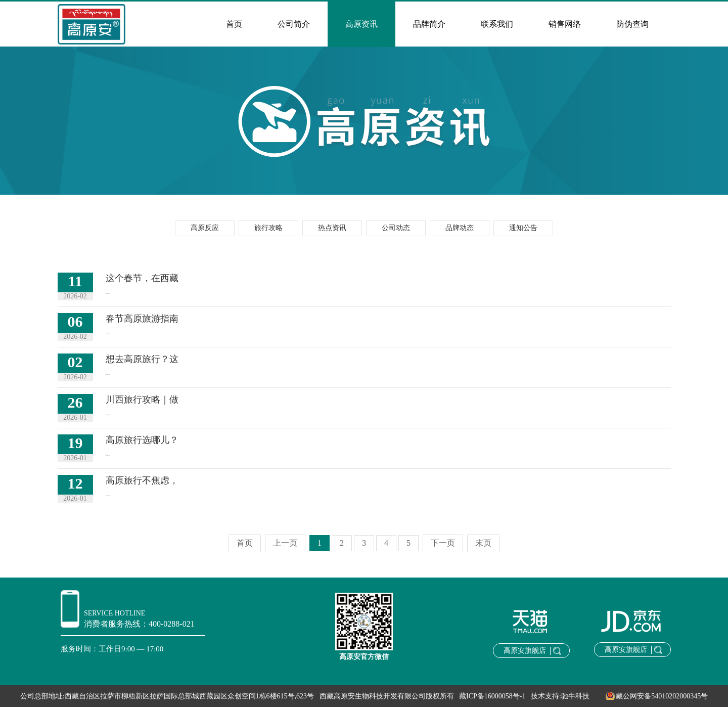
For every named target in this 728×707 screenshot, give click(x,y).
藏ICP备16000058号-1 (492, 696)
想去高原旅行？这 (142, 359)
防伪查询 (632, 24)
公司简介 (294, 24)
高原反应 (205, 228)
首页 (234, 24)
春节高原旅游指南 (142, 319)
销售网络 (565, 24)
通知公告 (523, 228)
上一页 (285, 543)
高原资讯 (361, 24)
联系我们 (497, 24)
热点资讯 (332, 228)
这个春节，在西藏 (142, 278)
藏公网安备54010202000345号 (651, 696)
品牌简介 (429, 24)
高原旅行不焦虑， (142, 480)
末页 (483, 543)
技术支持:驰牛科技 (560, 696)
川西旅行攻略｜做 (142, 400)
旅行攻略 (268, 228)
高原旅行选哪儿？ (142, 440)
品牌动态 (460, 228)
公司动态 (396, 228)
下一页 (443, 543)
